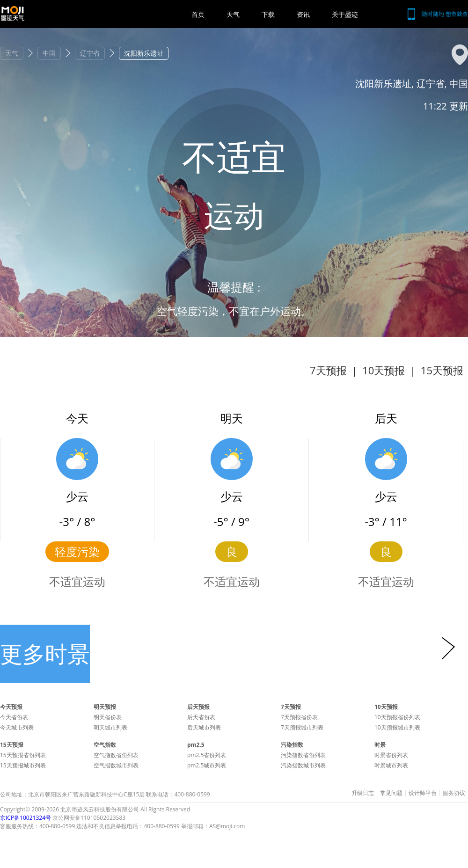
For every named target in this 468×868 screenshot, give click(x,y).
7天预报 (328, 370)
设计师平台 (423, 793)
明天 (232, 418)
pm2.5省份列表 (207, 755)
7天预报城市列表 (302, 727)
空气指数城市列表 (116, 765)
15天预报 (442, 370)
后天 (386, 418)
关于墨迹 (345, 14)
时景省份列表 (391, 755)
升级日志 (363, 793)
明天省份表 (108, 717)
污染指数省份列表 (303, 755)
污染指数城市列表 (303, 765)
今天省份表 (14, 717)
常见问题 (391, 793)
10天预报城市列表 (397, 727)
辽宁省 (90, 53)
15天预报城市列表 (23, 765)
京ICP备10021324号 (26, 818)
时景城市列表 (391, 765)
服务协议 (454, 793)
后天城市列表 (204, 727)
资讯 (303, 14)
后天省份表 (201, 717)
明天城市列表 (110, 727)
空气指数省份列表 (116, 755)
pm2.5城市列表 (207, 765)
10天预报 (384, 370)
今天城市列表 (17, 727)
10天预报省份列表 (397, 717)
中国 (49, 53)
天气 (233, 14)
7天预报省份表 (299, 717)
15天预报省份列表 (23, 755)
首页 (198, 14)
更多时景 (45, 653)
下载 (268, 14)
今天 (77, 418)
